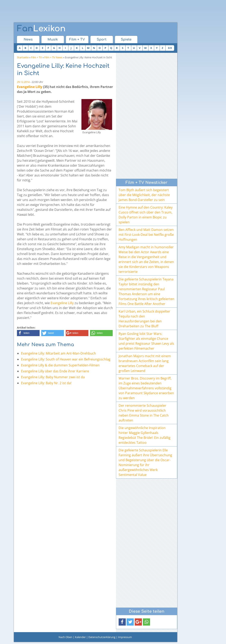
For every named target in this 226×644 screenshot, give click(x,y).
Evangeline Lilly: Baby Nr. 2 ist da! (46, 383)
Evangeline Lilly (30, 87)
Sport (102, 40)
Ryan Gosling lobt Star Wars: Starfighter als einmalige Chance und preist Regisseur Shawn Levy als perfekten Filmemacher (146, 341)
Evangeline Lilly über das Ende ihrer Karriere (55, 371)
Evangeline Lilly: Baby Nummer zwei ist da (53, 377)
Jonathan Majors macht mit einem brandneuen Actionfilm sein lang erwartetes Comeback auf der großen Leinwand (145, 363)
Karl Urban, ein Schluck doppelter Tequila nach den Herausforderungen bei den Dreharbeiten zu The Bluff (144, 319)
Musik (53, 40)
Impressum (125, 637)
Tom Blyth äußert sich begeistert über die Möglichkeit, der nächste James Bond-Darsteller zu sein (144, 195)
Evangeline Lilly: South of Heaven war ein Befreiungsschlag (66, 359)
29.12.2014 (23, 82)
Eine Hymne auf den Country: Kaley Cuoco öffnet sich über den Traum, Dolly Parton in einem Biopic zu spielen (146, 215)
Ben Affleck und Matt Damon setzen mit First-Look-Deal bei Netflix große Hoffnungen (146, 235)
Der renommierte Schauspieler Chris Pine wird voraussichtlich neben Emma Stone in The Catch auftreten (144, 413)
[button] (28, 333)
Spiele (126, 40)
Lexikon (41, 29)
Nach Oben (65, 637)
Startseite (23, 57)
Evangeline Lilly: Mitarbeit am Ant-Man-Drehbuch (58, 353)
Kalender (80, 637)
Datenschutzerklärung (102, 637)
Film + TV (77, 40)
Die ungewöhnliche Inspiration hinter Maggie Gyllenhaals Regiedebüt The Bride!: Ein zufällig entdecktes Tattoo (145, 435)
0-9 (170, 48)
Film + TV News (53, 57)
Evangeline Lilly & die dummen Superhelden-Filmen (60, 365)
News (28, 40)
